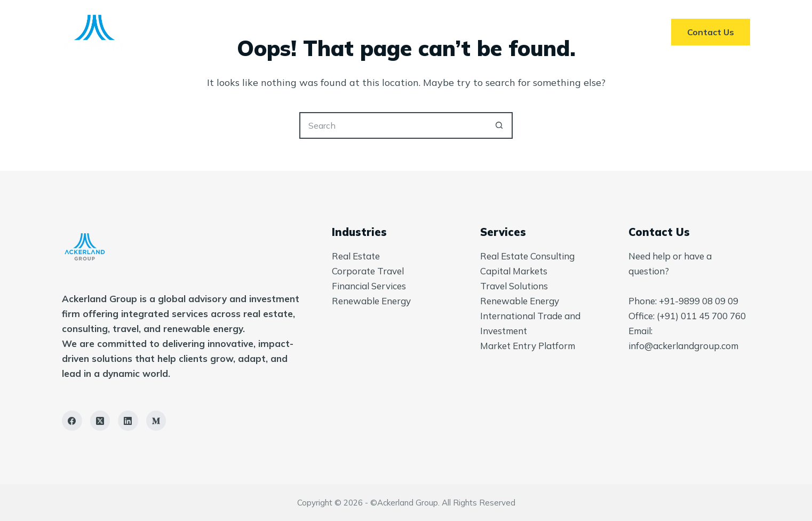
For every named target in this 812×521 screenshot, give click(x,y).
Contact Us (711, 32)
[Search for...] (393, 125)
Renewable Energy (371, 301)
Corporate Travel (368, 271)
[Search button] (499, 125)
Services (361, 32)
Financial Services (369, 286)
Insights (506, 32)
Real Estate (356, 256)
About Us (434, 32)
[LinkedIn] (128, 421)
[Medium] (156, 421)
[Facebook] (72, 421)
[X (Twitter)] (100, 421)
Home (298, 32)
